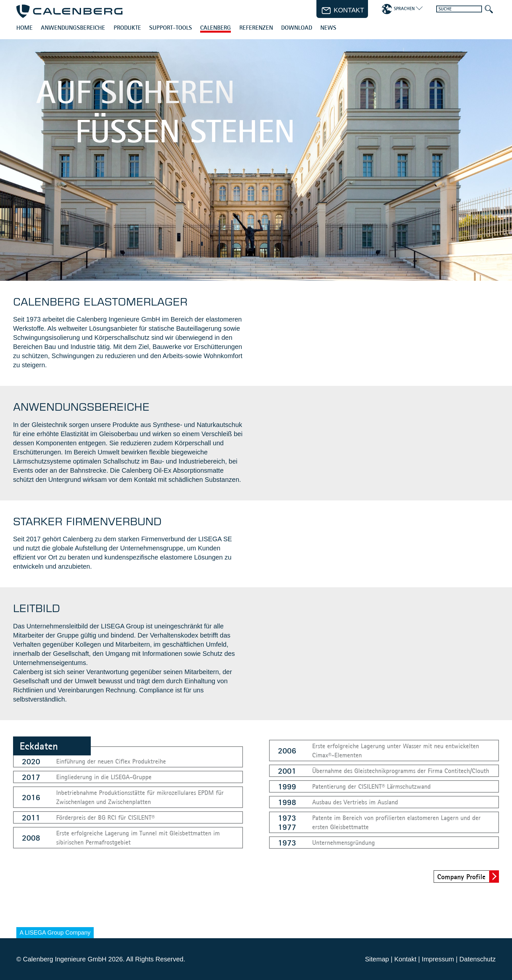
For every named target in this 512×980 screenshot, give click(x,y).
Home (24, 28)
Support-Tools (171, 28)
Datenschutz (478, 959)
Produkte (127, 28)
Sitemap (377, 959)
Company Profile (461, 877)
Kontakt (405, 959)
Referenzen (256, 28)
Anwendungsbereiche (73, 28)
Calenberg (216, 28)
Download (297, 28)
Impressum (438, 959)
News (328, 28)
